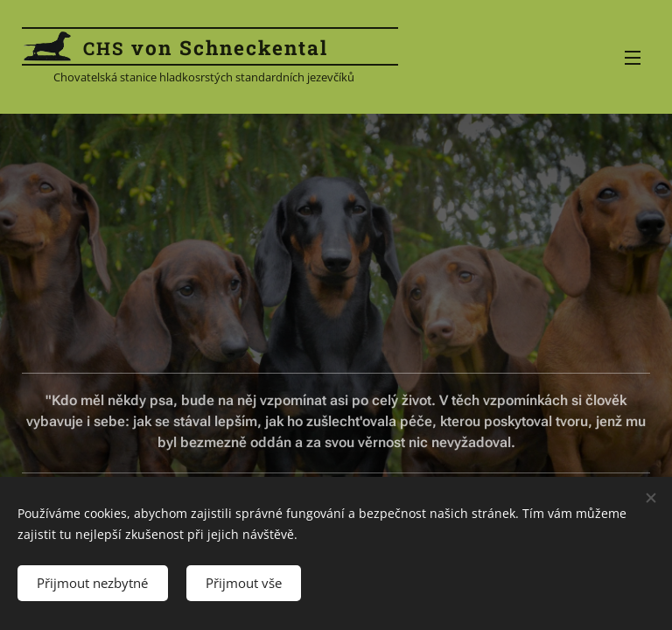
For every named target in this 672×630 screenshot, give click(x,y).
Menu (633, 58)
